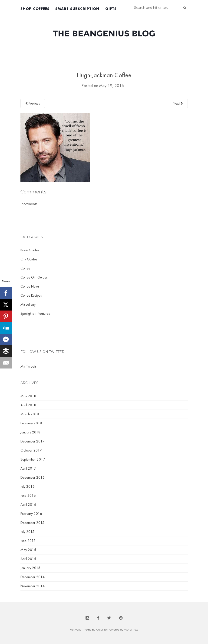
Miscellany (28, 304)
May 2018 (28, 396)
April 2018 (28, 405)
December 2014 (33, 577)
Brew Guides (30, 250)
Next (178, 103)
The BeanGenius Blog (104, 33)
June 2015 (28, 541)
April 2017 (28, 468)
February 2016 (31, 514)
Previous (33, 103)
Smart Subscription (77, 9)
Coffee (25, 268)
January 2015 (30, 568)
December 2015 (33, 523)
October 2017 (31, 450)
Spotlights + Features (35, 314)
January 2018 (30, 432)
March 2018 (30, 414)
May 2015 (28, 550)
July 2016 (28, 487)
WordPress (131, 630)
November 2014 (33, 586)
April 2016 (28, 505)
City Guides (29, 259)
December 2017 (33, 441)
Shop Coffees (35, 9)
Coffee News (30, 286)
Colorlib (101, 630)
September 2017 (33, 459)
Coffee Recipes (31, 295)
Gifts (111, 9)
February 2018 (31, 423)
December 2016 (33, 477)
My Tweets (28, 366)
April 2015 (28, 559)
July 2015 (28, 532)
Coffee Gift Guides (34, 277)
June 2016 (28, 496)
